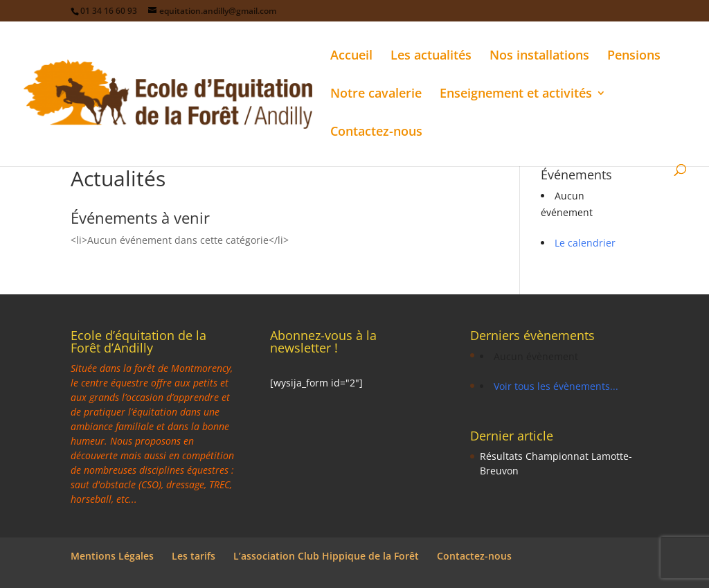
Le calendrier (585, 243)
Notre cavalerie (376, 95)
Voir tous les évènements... (556, 386)
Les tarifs (194, 556)
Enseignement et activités (516, 95)
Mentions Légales (112, 556)
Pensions (634, 56)
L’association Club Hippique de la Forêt (326, 556)
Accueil (351, 56)
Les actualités (431, 56)
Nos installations (539, 56)
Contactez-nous (376, 133)
